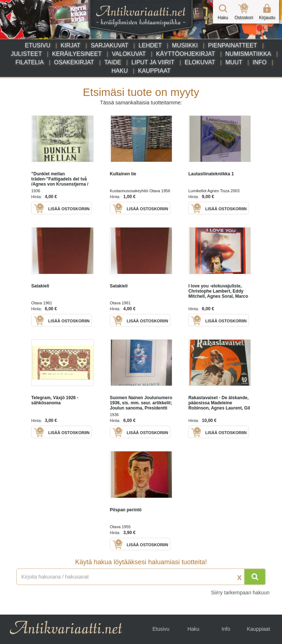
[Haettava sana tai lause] (141, 577)
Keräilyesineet (77, 54)
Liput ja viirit (153, 62)
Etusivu (38, 45)
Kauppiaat (154, 71)
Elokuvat (200, 62)
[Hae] (255, 577)
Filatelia (30, 62)
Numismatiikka (248, 54)
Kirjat (70, 45)
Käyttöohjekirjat (186, 54)
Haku (120, 71)
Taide (113, 62)
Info (260, 62)
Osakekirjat (74, 62)
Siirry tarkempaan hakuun (240, 593)
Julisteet (26, 54)
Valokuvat (129, 54)
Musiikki (185, 45)
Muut (234, 62)
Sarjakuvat (110, 45)
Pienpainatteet (232, 45)
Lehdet (150, 45)
